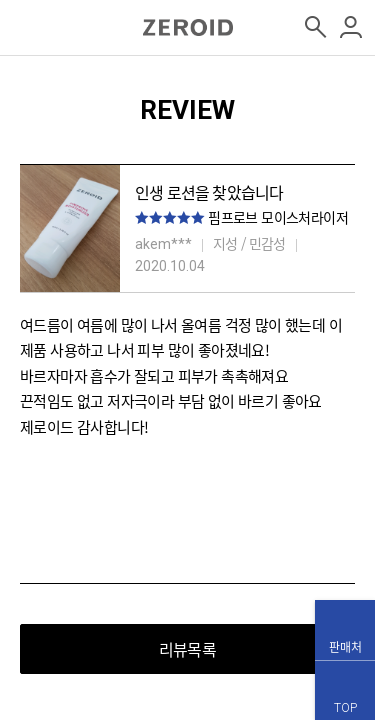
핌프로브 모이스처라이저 (278, 217)
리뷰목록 (187, 649)
